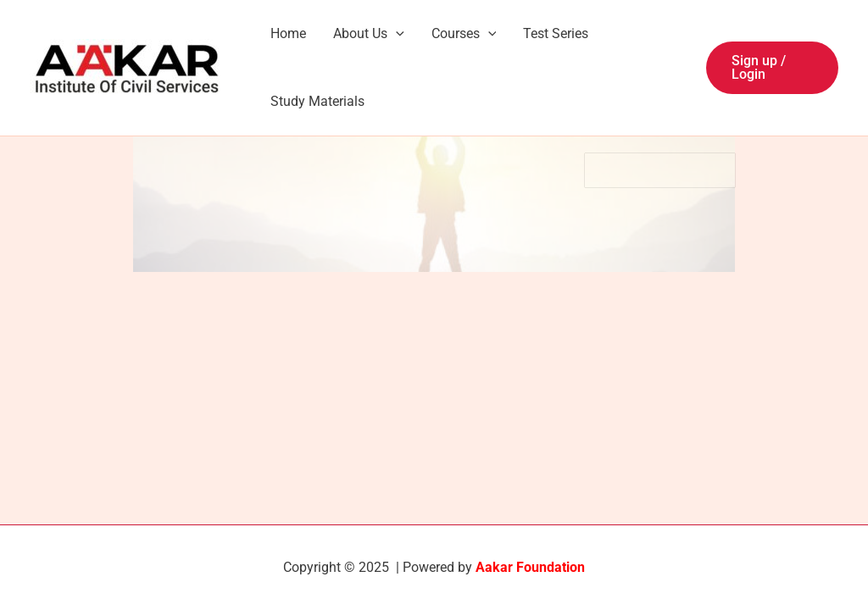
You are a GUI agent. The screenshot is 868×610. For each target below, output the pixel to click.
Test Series (556, 33)
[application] (396, 34)
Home (288, 33)
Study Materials (317, 101)
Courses (464, 34)
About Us (369, 34)
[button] (772, 68)
